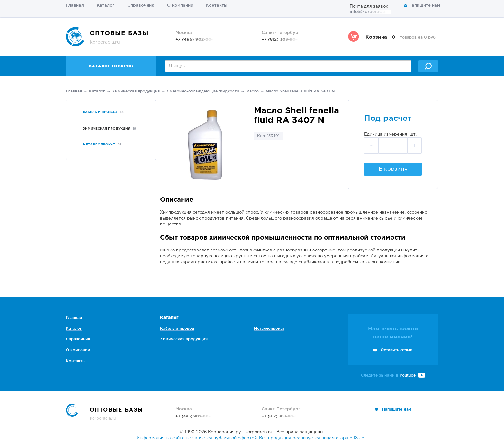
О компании (180, 6)
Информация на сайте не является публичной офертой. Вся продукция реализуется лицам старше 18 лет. (252, 438)
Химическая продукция (136, 91)
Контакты (217, 6)
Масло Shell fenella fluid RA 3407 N (300, 91)
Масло (252, 91)
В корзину (393, 169)
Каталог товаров (111, 66)
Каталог (106, 6)
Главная (75, 6)
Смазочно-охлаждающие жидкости (203, 91)
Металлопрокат (269, 329)
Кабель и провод (177, 329)
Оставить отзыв (396, 350)
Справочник (141, 6)
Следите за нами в (393, 376)
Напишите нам (422, 6)
